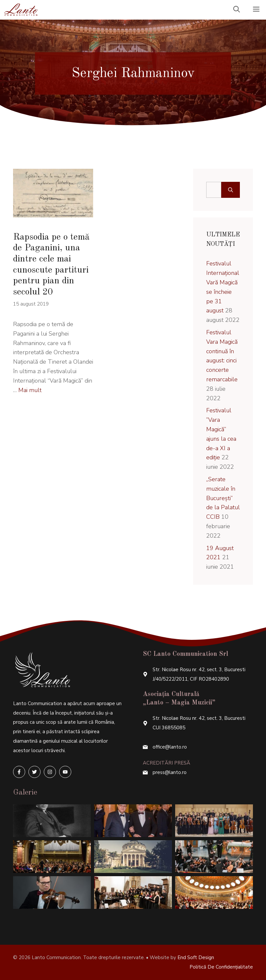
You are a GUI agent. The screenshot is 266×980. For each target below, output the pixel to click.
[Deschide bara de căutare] (237, 10)
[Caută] (231, 190)
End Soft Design (196, 957)
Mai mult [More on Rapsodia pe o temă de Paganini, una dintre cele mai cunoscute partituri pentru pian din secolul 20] (30, 390)
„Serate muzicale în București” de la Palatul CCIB (223, 498)
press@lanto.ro (170, 772)
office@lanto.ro (170, 747)
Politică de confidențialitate (221, 967)
